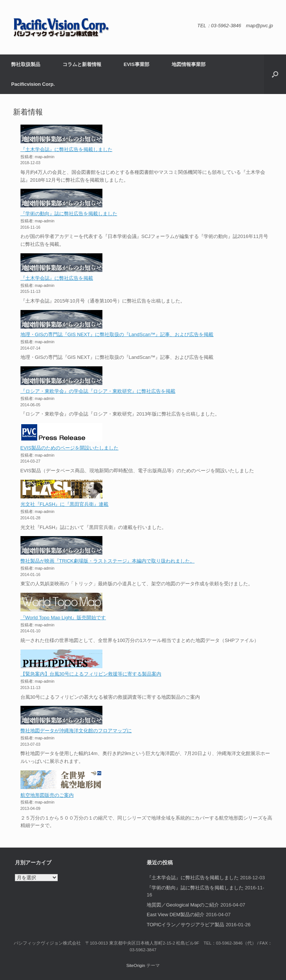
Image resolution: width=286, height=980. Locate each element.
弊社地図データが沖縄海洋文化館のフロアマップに (76, 731)
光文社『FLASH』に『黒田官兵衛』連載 (65, 504)
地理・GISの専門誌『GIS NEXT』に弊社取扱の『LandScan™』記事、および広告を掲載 (117, 334)
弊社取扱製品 (26, 64)
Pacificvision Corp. (33, 84)
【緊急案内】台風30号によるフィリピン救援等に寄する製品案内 (91, 674)
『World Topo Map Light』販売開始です (63, 618)
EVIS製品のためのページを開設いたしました (70, 448)
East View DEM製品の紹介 (176, 915)
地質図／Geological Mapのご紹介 (183, 905)
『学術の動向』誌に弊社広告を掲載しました (69, 214)
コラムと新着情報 (82, 64)
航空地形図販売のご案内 (47, 795)
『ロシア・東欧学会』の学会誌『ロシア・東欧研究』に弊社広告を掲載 (98, 391)
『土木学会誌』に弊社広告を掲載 (57, 278)
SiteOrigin (136, 965)
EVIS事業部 (136, 64)
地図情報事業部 (189, 64)
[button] (275, 74)
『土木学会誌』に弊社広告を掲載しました (66, 149)
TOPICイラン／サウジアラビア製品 (186, 925)
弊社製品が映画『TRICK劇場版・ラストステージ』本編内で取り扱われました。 (108, 561)
